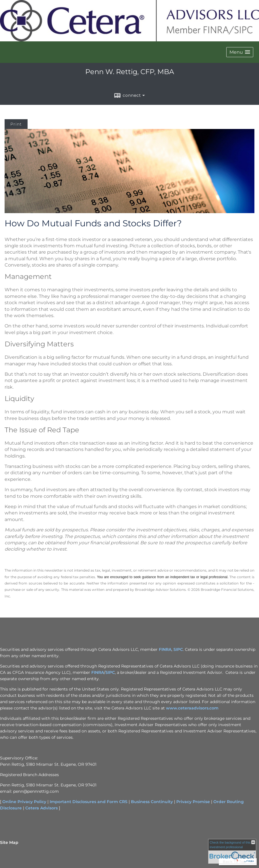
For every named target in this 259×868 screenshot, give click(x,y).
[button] (240, 52)
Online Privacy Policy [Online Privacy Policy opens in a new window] (24, 802)
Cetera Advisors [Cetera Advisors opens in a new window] (41, 808)
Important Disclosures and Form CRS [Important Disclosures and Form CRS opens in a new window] (89, 802)
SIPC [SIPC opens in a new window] (178, 649)
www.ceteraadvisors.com (192, 708)
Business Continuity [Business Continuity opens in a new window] (152, 802)
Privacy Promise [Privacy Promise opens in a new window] (193, 802)
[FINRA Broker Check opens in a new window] (232, 851)
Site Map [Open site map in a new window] (9, 842)
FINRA (98, 672)
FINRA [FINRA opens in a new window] (165, 649)
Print (16, 124)
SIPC (110, 672)
